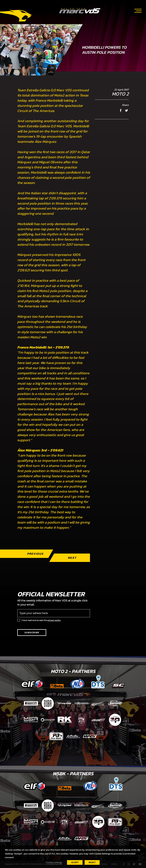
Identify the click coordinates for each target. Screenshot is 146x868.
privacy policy (54, 620)
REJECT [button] (92, 862)
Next (72, 558)
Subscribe (32, 633)
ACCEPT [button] (75, 862)
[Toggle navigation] (138, 10)
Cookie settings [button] (54, 862)
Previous (35, 554)
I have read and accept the (41, 620)
